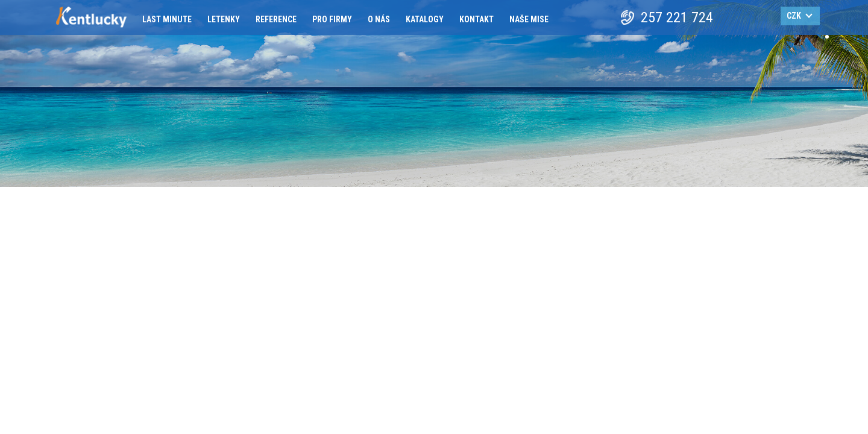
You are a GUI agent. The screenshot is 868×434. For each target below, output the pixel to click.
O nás (379, 19)
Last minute (167, 19)
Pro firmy (332, 19)
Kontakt (476, 19)
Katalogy (425, 19)
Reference (276, 19)
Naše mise (529, 19)
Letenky (224, 19)
